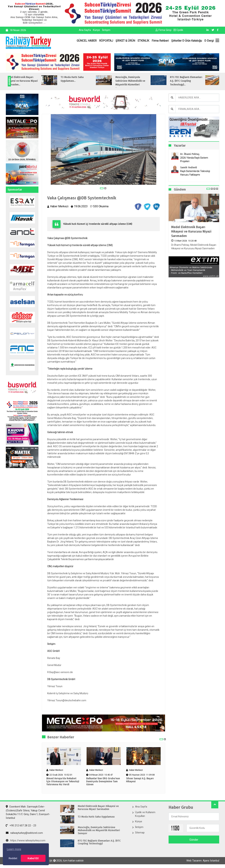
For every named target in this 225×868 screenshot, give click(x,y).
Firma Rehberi (160, 41)
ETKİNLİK (143, 41)
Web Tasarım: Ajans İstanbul (203, 861)
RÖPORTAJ (106, 41)
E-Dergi (209, 41)
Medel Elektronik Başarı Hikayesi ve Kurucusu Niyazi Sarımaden (191, 231)
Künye (96, 30)
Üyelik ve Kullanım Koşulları (145, 814)
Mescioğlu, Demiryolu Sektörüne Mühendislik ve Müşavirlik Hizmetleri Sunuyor (99, 830)
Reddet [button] (13, 858)
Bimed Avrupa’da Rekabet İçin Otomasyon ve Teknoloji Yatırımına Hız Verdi (63, 782)
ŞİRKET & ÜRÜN (125, 41)
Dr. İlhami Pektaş (190, 154)
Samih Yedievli (189, 168)
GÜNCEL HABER (87, 41)
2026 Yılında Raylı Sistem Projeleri (194, 159)
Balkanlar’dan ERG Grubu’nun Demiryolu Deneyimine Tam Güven (103, 782)
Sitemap (140, 833)
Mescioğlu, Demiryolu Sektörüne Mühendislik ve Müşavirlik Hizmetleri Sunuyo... (144, 83)
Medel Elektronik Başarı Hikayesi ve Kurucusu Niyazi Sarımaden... (36, 81)
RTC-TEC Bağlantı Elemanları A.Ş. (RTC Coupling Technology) (99, 842)
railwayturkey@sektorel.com (24, 833)
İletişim (106, 30)
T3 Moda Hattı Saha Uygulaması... (86, 79)
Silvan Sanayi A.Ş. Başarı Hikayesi (140, 780)
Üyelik (178, 30)
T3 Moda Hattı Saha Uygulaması (96, 817)
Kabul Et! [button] (33, 858)
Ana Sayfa (85, 30)
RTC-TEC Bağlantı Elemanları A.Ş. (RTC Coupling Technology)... (200, 81)
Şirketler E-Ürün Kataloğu (187, 41)
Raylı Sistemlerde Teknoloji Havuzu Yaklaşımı (195, 173)
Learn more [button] (14, 849)
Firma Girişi (163, 30)
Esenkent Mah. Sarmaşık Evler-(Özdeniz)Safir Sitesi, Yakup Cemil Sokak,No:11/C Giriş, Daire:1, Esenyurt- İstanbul (28, 812)
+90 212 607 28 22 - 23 (21, 825)
